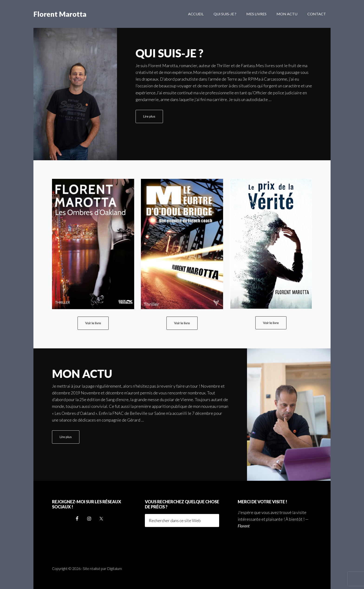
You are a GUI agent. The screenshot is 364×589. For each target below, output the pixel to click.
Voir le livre (93, 323)
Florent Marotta (60, 14)
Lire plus (153, 118)
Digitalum (114, 568)
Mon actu (82, 374)
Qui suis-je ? (169, 53)
